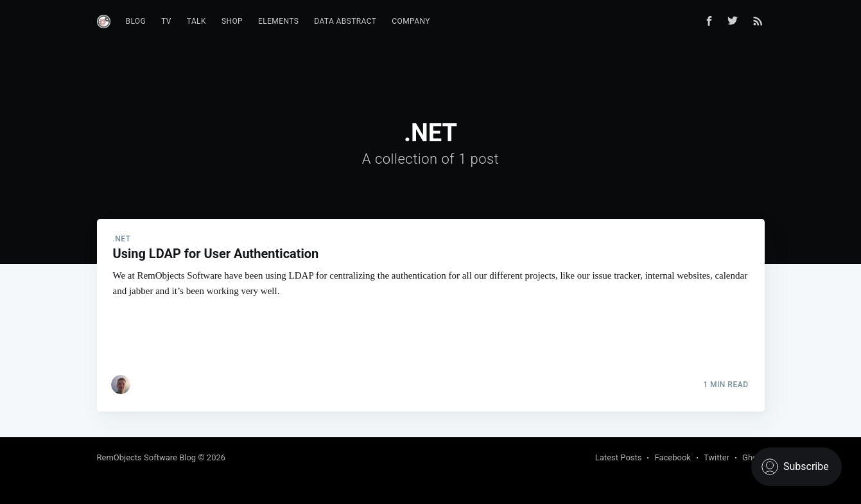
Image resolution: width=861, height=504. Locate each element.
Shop (232, 21)
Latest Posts (619, 457)
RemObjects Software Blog (147, 457)
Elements (278, 21)
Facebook (672, 457)
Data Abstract (345, 21)
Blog (136, 21)
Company (411, 21)
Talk (196, 21)
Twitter (717, 457)
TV (166, 21)
